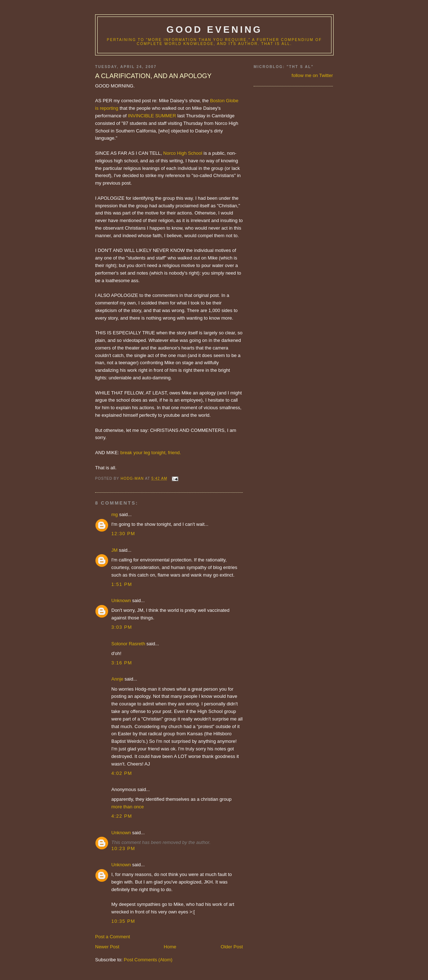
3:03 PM (122, 627)
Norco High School (183, 153)
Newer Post (107, 947)
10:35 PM (123, 921)
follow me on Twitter (312, 75)
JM (114, 550)
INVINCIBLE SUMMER (152, 116)
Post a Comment (113, 937)
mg (115, 514)
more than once (128, 807)
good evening (214, 30)
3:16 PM (122, 663)
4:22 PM (122, 816)
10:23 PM (123, 848)
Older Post (232, 947)
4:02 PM (122, 773)
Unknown (121, 600)
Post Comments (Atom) (148, 960)
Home (170, 947)
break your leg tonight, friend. (151, 453)
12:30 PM (123, 534)
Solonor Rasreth (128, 644)
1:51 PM (122, 584)
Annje (117, 679)
